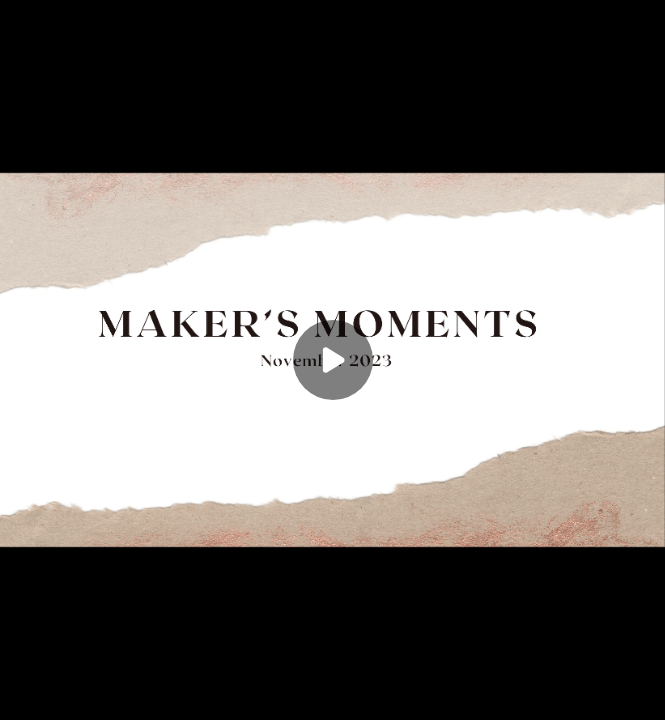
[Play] (333, 360)
